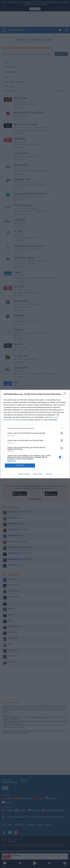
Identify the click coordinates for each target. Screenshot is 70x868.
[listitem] (35, 428)
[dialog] (35, 434)
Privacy (49, 474)
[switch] (61, 433)
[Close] (65, 394)
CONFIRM (20, 465)
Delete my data (24, 474)
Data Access (38, 474)
